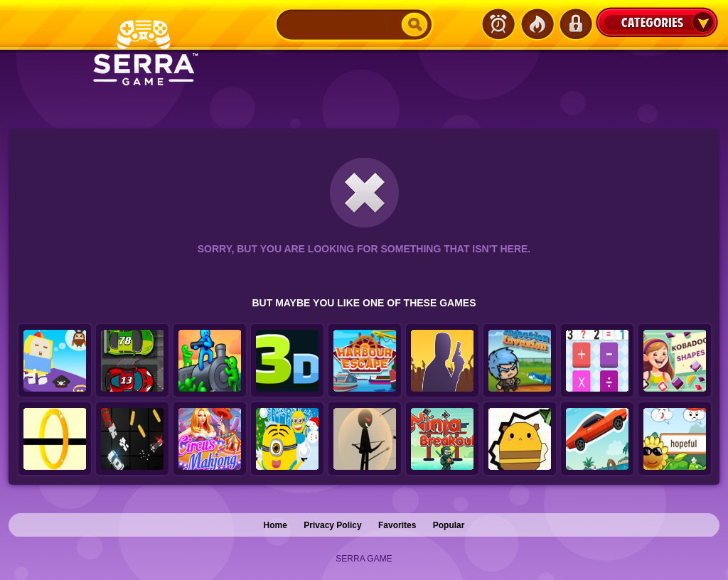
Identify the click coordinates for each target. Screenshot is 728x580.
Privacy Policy (332, 525)
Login (575, 24)
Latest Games (498, 24)
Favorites (397, 525)
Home (275, 525)
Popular (449, 525)
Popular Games (537, 24)
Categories (657, 22)
